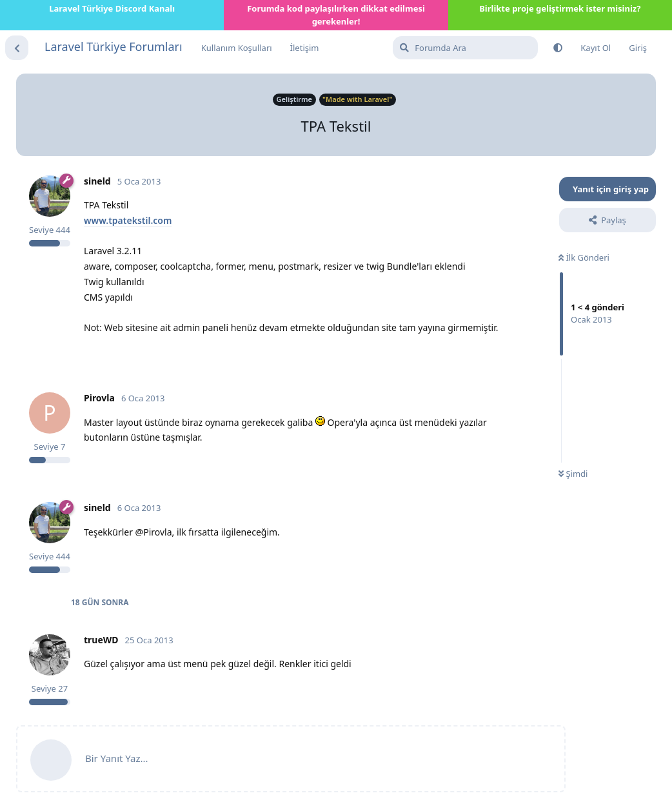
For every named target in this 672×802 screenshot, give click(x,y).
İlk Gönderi (584, 257)
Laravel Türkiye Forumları (114, 46)
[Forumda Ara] (465, 48)
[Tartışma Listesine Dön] (17, 48)
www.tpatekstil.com (128, 220)
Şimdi (573, 474)
